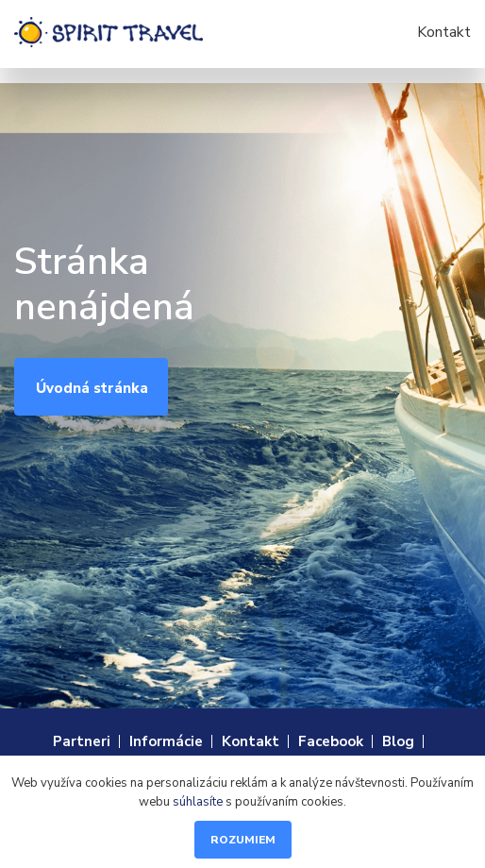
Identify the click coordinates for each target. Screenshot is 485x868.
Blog (398, 741)
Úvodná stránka (92, 388)
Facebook (331, 741)
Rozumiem (243, 840)
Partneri (82, 741)
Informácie (166, 741)
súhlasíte (198, 802)
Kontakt (444, 32)
